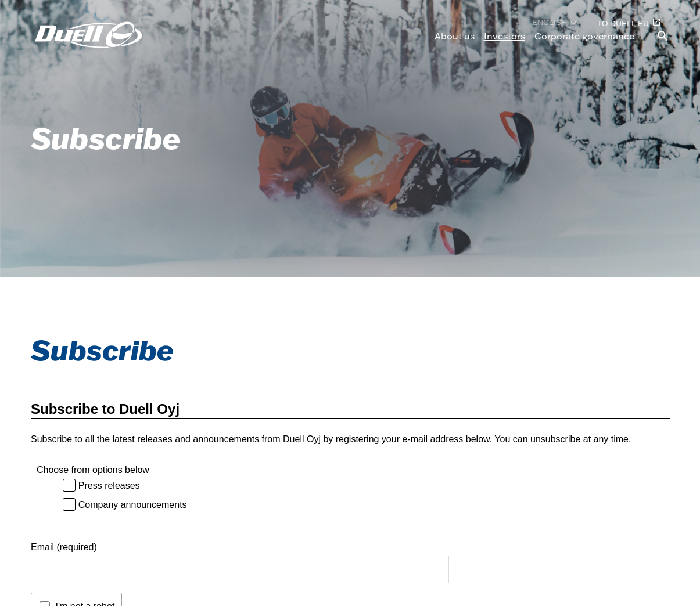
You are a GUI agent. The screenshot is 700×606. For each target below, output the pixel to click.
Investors (505, 36)
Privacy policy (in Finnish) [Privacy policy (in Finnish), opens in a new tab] (459, 555)
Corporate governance (584, 36)
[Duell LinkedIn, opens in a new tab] (592, 560)
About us (455, 36)
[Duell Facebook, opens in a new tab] (592, 579)
